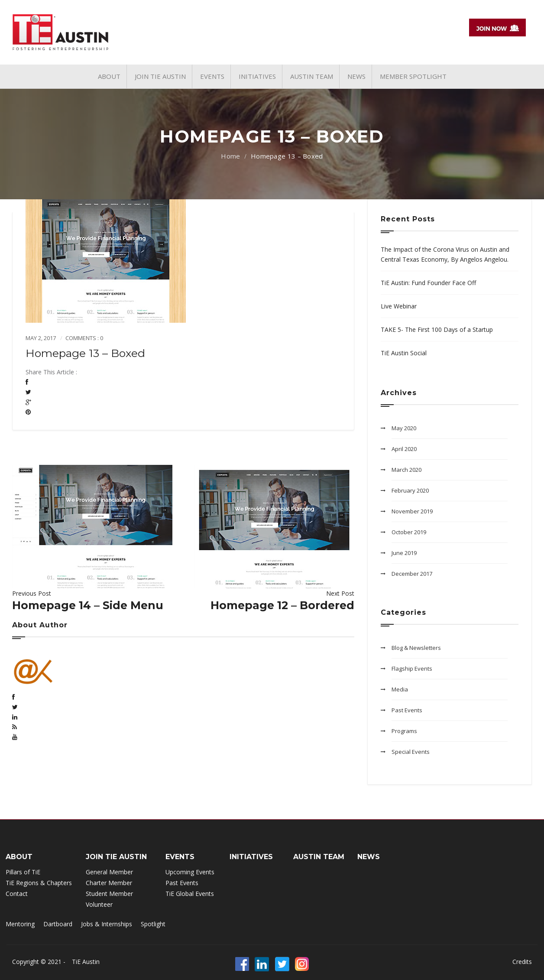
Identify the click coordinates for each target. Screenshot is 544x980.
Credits (522, 962)
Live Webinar (399, 306)
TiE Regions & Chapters (39, 883)
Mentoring (20, 924)
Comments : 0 (84, 338)
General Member (109, 872)
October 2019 (409, 532)
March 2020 (406, 470)
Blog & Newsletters (416, 648)
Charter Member (109, 883)
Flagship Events (412, 668)
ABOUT (19, 857)
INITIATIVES (251, 857)
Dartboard (58, 924)
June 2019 (404, 553)
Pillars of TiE (23, 872)
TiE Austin (86, 962)
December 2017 (412, 574)
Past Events (407, 710)
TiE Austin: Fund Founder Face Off (428, 283)
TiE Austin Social (404, 353)
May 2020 (404, 428)
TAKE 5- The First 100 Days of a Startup (437, 329)
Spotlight (153, 924)
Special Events (411, 752)
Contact (17, 894)
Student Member (109, 894)
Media (400, 689)
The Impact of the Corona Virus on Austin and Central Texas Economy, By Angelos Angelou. (445, 254)
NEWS (369, 857)
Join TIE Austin (116, 857)
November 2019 (412, 511)
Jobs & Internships (107, 924)
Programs (404, 731)
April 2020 (404, 449)
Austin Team (319, 857)
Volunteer (99, 904)
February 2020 (410, 490)
